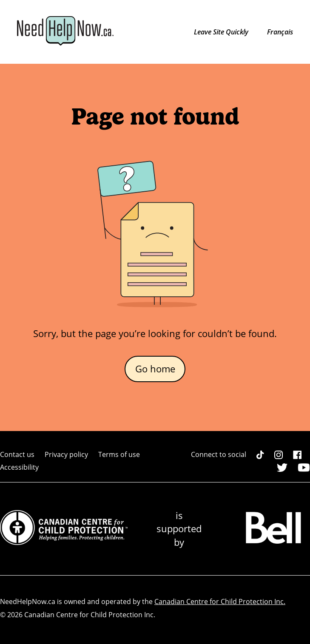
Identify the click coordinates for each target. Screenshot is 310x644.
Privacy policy (66, 454)
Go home (155, 369)
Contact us (17, 454)
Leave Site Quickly (222, 32)
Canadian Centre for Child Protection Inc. (220, 601)
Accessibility (19, 467)
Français (280, 32)
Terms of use (119, 454)
